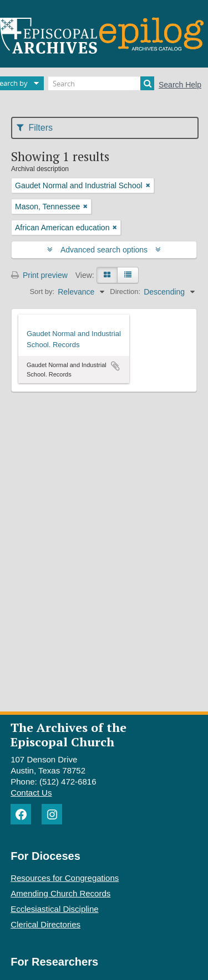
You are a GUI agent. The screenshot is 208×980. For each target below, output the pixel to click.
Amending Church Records (60, 893)
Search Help (180, 85)
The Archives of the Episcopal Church (69, 734)
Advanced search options (104, 250)
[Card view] (107, 275)
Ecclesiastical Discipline (54, 909)
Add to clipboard (115, 366)
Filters (35, 128)
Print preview (39, 275)
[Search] (101, 83)
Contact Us (31, 793)
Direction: (125, 292)
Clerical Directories (45, 924)
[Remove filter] (148, 185)
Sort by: (42, 292)
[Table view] (128, 275)
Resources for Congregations (65, 878)
